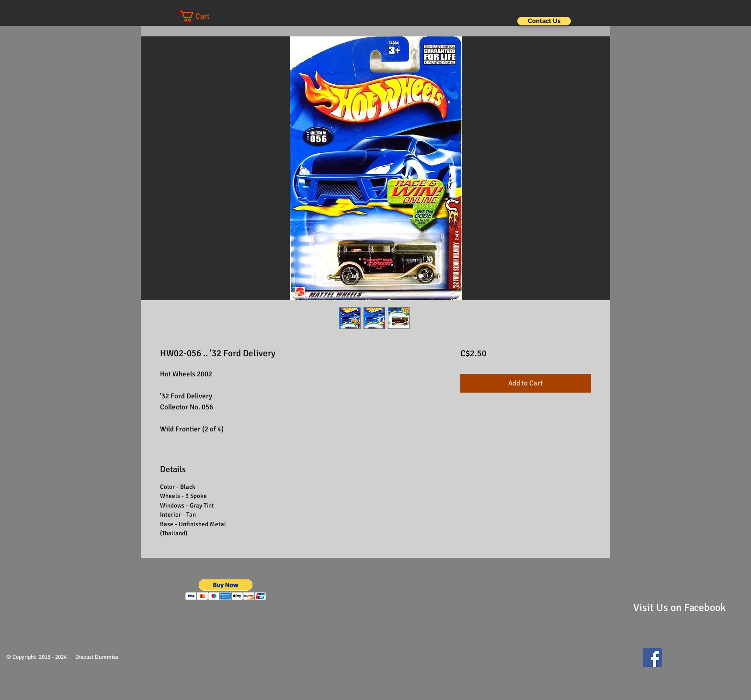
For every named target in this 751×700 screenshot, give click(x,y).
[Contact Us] (544, 21)
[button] (204, 16)
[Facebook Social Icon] (653, 658)
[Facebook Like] (689, 662)
